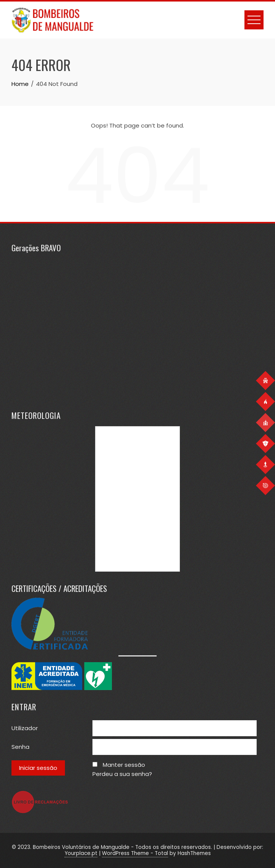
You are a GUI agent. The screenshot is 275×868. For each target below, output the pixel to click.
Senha (20, 747)
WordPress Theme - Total (135, 853)
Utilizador (25, 728)
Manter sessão (124, 765)
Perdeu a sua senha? (122, 774)
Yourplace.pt (81, 853)
